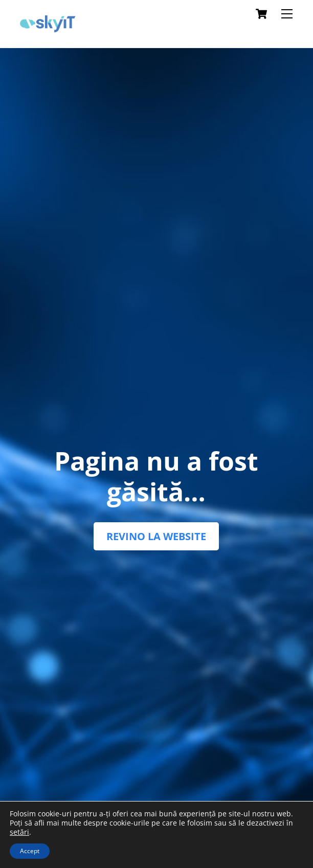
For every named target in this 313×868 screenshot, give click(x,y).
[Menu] (287, 14)
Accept (30, 851)
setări (19, 832)
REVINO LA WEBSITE (156, 536)
